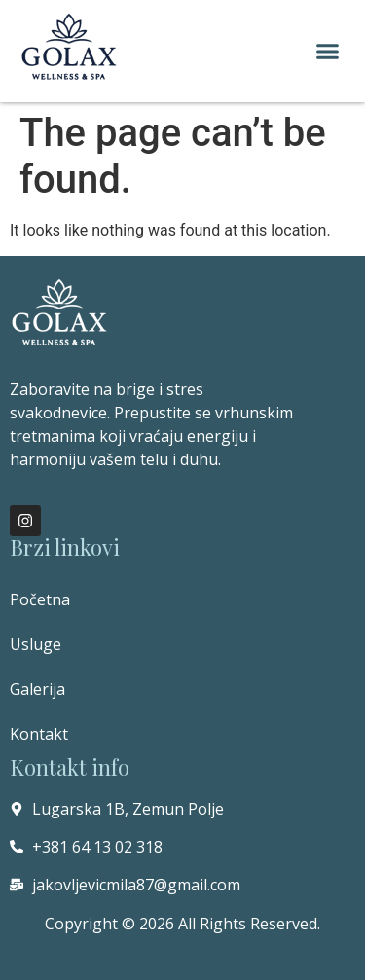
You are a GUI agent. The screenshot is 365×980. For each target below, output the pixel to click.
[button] (328, 52)
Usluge (36, 644)
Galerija (37, 689)
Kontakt (39, 734)
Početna (40, 599)
